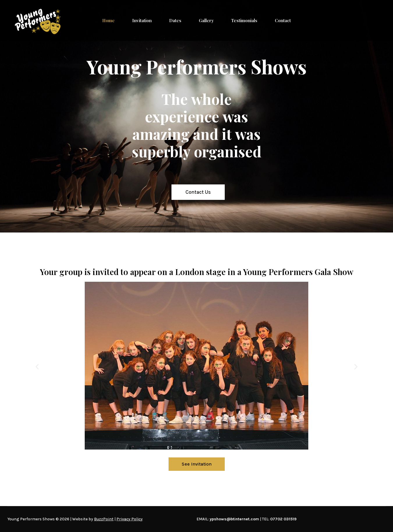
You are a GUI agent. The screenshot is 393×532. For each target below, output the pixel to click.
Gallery (206, 20)
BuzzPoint (104, 519)
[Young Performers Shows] (38, 20)
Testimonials (244, 20)
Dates (175, 20)
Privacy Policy (130, 519)
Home (108, 20)
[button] (37, 367)
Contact (283, 20)
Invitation (142, 20)
